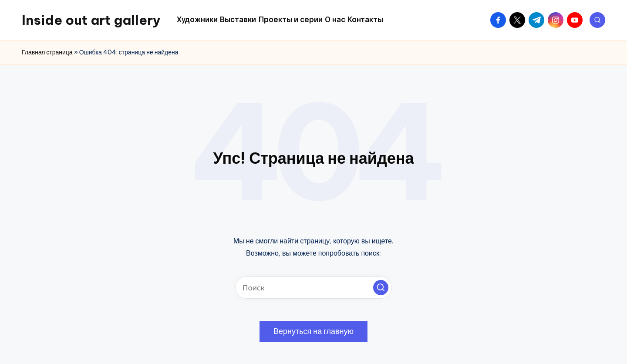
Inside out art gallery (91, 20)
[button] (381, 288)
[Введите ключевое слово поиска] (313, 288)
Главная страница (47, 52)
